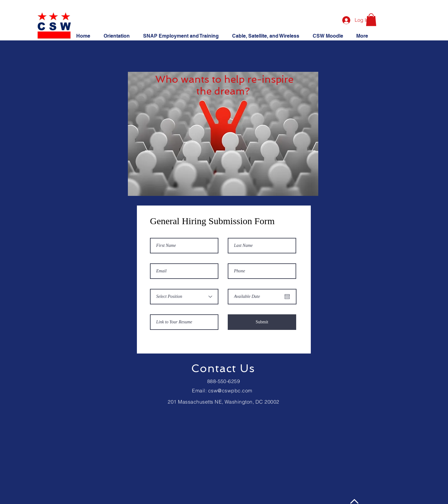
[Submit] (262, 322)
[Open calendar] (287, 297)
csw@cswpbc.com (230, 391)
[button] (371, 20)
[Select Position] (184, 297)
